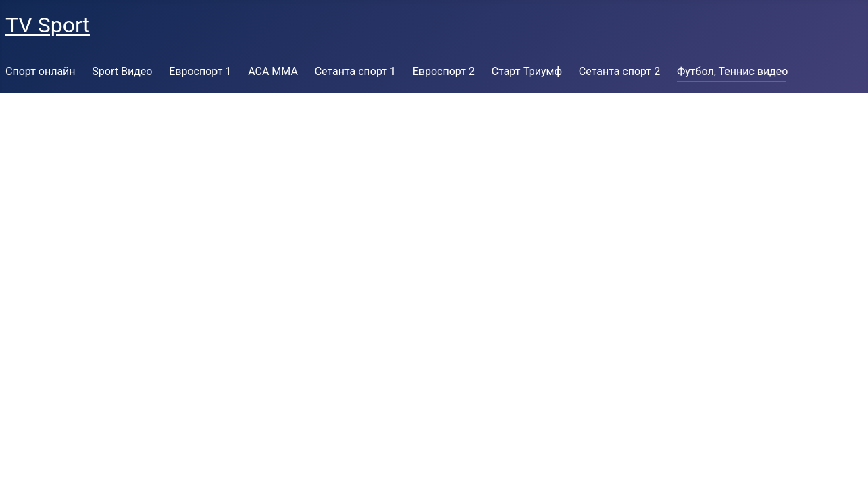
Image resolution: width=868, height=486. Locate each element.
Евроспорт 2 (444, 71)
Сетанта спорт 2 (619, 71)
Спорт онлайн (41, 71)
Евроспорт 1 (200, 71)
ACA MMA (273, 71)
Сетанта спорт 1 (355, 71)
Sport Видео (122, 71)
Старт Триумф (527, 71)
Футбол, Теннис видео (732, 71)
